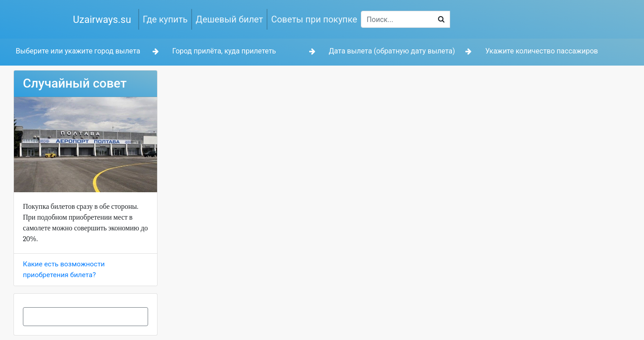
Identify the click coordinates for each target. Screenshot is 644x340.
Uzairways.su (102, 20)
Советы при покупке (314, 19)
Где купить (165, 19)
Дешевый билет (229, 19)
